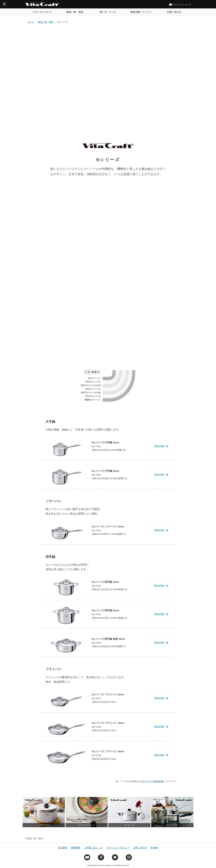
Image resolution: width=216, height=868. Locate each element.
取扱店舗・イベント (141, 12)
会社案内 (63, 848)
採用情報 (76, 848)
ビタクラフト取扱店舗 (151, 781)
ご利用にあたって (93, 848)
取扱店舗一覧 (161, 446)
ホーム (31, 22)
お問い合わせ (174, 12)
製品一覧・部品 (75, 12)
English (154, 848)
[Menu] (4, 4)
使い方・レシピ (108, 12)
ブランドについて (42, 12)
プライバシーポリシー (118, 848)
